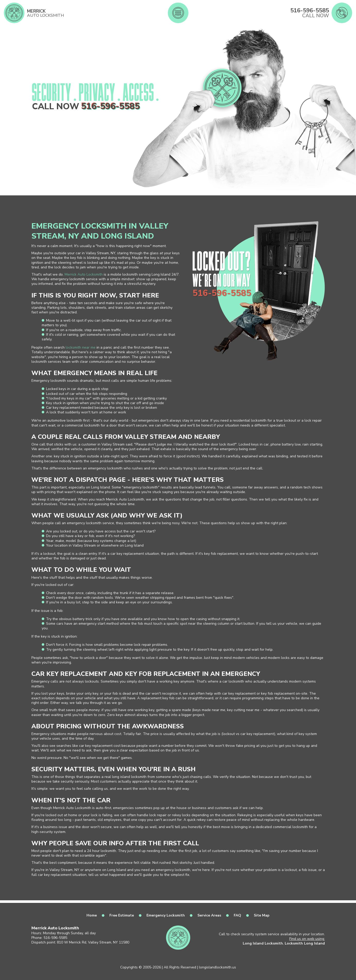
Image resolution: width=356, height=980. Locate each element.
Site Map (262, 915)
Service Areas (209, 915)
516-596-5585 (111, 106)
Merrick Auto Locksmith (84, 274)
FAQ (237, 915)
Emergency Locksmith (166, 915)
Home (92, 915)
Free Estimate (122, 915)
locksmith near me (81, 347)
